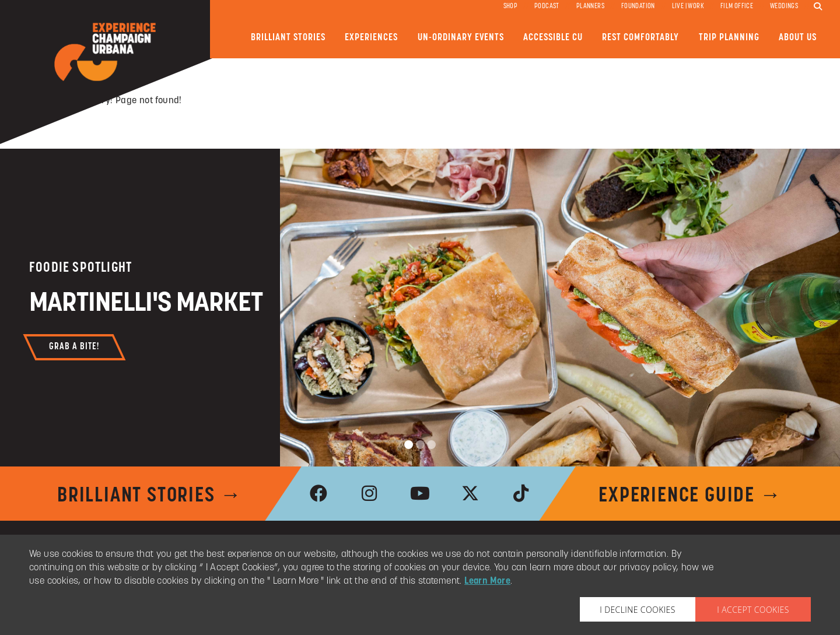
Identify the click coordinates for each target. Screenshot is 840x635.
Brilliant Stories (288, 38)
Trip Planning (729, 38)
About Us (798, 38)
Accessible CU (553, 38)
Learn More (487, 581)
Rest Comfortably (640, 38)
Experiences (371, 38)
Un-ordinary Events (461, 38)
